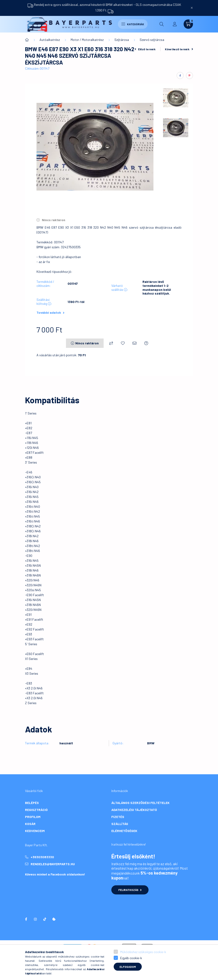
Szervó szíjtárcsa (152, 40)
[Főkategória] (27, 40)
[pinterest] (189, 76)
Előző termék (145, 49)
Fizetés (118, 817)
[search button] (162, 24)
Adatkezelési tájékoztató (134, 810)
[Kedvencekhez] (123, 343)
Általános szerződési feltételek (140, 803)
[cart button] (188, 24)
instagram (35, 919)
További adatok (50, 312)
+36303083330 (42, 857)
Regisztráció (36, 810)
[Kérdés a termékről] (146, 343)
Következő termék (179, 49)
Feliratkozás (130, 890)
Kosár (30, 824)
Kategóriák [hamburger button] (133, 24)
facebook (26, 919)
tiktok (45, 919)
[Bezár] (192, 8)
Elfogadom (128, 967)
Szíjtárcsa (122, 40)
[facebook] (180, 76)
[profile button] (175, 24)
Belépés (32, 803)
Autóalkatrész (50, 40)
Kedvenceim (35, 831)
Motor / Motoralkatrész (87, 40)
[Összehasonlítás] (111, 343)
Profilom (33, 817)
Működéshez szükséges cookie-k (143, 952)
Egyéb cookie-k (131, 958)
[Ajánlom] (134, 343)
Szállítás (120, 824)
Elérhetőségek (124, 831)
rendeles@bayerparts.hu (53, 864)
